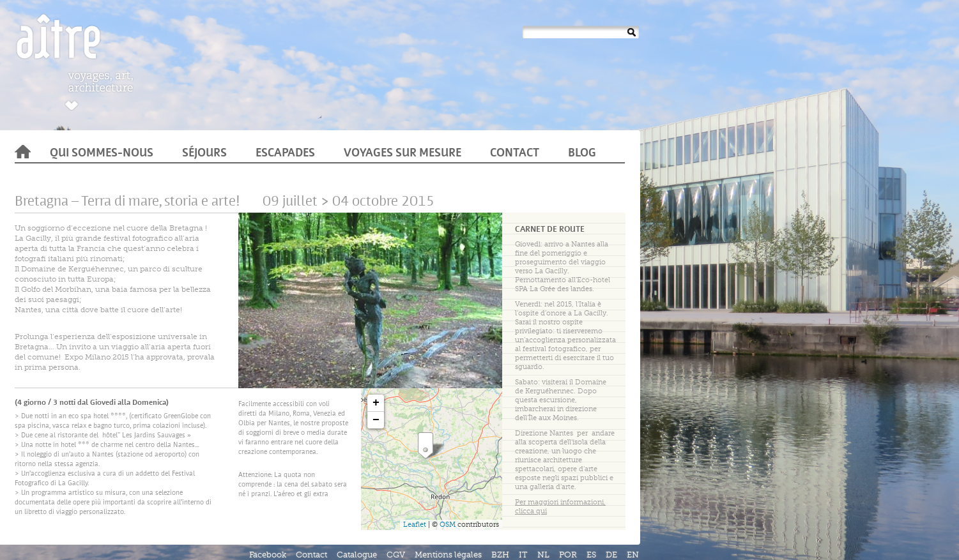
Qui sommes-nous (102, 154)
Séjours (204, 154)
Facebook (268, 555)
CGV (396, 555)
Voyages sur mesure (403, 154)
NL (543, 555)
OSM (448, 525)
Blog (582, 154)
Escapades (285, 154)
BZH (500, 555)
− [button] (376, 420)
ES (591, 555)
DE (611, 555)
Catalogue (357, 555)
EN (633, 555)
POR (568, 555)
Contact (515, 154)
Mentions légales (448, 555)
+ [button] (376, 403)
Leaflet (415, 525)
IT (523, 555)
